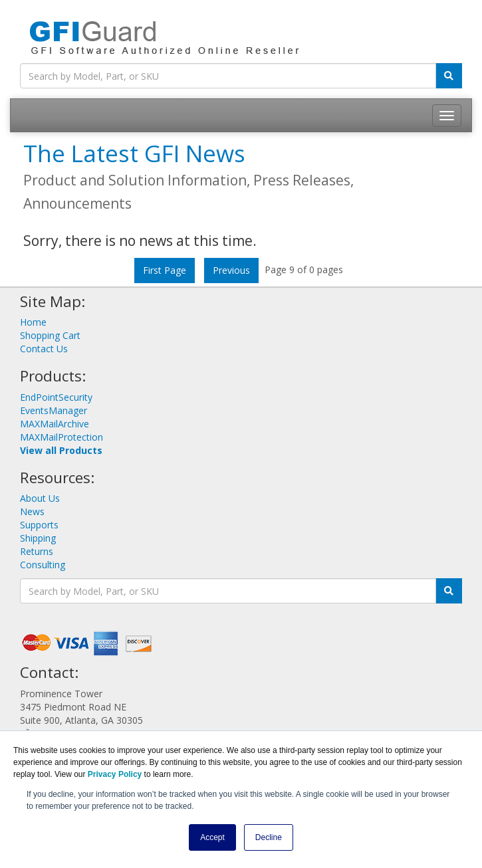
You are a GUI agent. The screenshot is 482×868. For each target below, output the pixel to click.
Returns (37, 551)
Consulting (43, 565)
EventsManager (54, 410)
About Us (40, 498)
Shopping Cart (50, 335)
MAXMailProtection (61, 437)
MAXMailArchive (55, 424)
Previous (231, 270)
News (32, 511)
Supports (39, 525)
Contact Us (44, 349)
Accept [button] (212, 837)
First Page (165, 270)
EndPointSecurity (56, 397)
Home (33, 322)
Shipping (38, 538)
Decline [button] (269, 837)
